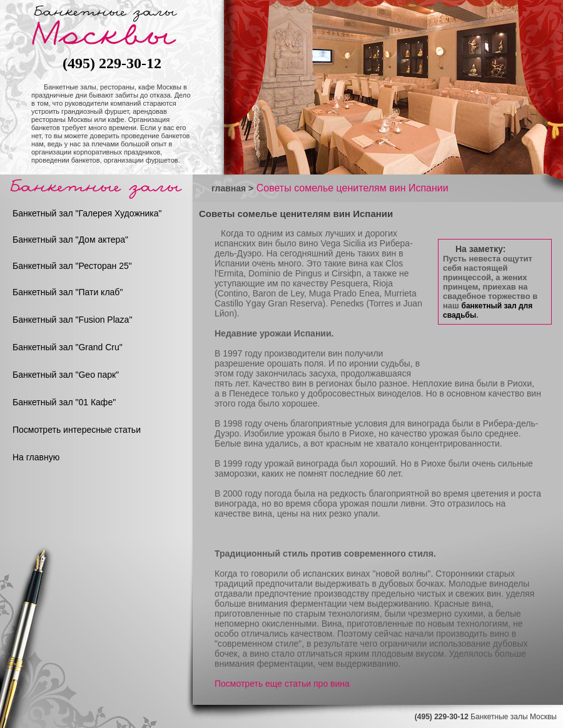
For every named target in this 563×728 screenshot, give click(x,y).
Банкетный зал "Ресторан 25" (72, 266)
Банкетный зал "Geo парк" (66, 375)
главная (229, 188)
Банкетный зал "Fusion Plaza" (72, 320)
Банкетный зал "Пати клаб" (68, 292)
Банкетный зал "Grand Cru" (68, 347)
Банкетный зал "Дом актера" (70, 240)
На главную (36, 457)
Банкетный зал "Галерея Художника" (87, 213)
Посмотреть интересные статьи (77, 430)
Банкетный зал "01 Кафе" (64, 402)
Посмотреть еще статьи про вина (282, 684)
